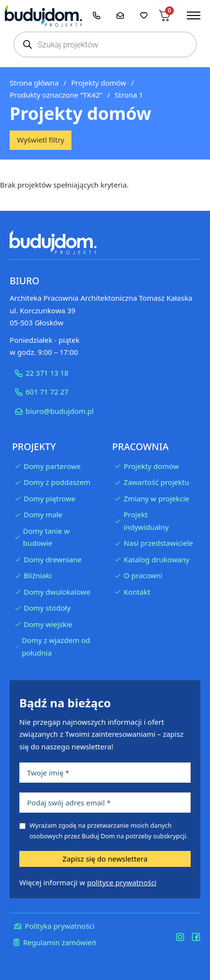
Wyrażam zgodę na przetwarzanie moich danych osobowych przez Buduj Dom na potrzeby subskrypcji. (109, 831)
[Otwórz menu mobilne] (194, 15)
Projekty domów (98, 83)
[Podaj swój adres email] (105, 803)
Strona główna (34, 83)
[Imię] (105, 773)
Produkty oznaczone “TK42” (56, 95)
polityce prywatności (122, 882)
